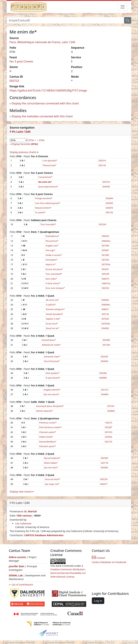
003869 (111, 411)
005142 (102, 165)
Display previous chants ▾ (24, 152)
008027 (105, 309)
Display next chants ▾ (22, 492)
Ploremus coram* (48, 423)
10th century (24, 516)
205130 (105, 314)
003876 (109, 208)
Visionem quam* (48, 446)
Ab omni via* (52, 300)
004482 (104, 468)
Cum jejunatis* (50, 161)
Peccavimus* (52, 241)
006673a (106, 283)
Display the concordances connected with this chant (45, 103)
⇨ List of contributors (21, 585)
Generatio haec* (52, 357)
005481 (105, 250)
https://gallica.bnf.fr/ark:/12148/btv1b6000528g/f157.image (48, 90)
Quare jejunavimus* (48, 187)
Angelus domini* (52, 390)
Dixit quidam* (53, 373)
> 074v (41, 140)
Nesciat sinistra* (43, 208)
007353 (105, 260)
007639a (106, 324)
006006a (106, 305)
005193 (109, 213)
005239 (105, 274)
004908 (103, 378)
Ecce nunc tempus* (55, 288)
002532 (105, 288)
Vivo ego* (50, 250)
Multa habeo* (51, 463)
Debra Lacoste (17, 557)
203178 (104, 463)
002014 (102, 161)
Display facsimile (25, 144)
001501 (111, 406)
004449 (106, 187)
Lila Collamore (23, 523)
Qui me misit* (51, 468)
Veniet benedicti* (55, 314)
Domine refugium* (55, 309)
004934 (104, 361)
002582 (104, 458)
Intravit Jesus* (49, 340)
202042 (109, 437)
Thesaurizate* (50, 165)
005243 (103, 224)
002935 (104, 357)
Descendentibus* (48, 442)
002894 (109, 198)
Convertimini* (45, 177)
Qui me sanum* (51, 394)
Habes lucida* (46, 437)
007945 (105, 246)
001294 (106, 345)
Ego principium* (52, 458)
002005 (109, 203)
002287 (109, 427)
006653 (105, 236)
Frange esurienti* (44, 198)
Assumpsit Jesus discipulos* (50, 406)
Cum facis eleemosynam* (48, 203)
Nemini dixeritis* (45, 411)
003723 (14, 81)
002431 (105, 269)
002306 (103, 373)
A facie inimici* (53, 283)
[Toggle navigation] (123, 7)
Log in (98, 601)
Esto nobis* (51, 279)
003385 (106, 340)
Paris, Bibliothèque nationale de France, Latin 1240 (42, 42)
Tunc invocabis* (48, 224)
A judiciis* (51, 305)
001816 (109, 432)
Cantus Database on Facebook (109, 562)
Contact (98, 558)
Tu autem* (40, 213)
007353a (106, 264)
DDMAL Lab (16, 575)
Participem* (52, 260)
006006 (105, 300)
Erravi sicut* (52, 324)
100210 (109, 423)
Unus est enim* (52, 479)
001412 (105, 390)
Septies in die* (53, 319)
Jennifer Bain (17, 566)
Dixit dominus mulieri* (50, 427)
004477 (104, 484)
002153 (109, 442)
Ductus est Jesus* (54, 269)
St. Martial (30, 511)
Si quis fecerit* (53, 378)
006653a (106, 241)
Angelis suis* (52, 246)
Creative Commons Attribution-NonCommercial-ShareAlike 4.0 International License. (68, 573)
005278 (104, 479)
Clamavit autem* (48, 432)
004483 (105, 394)
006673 (105, 279)
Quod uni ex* (53, 328)
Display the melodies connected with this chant (42, 116)
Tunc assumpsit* (54, 274)
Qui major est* (52, 484)
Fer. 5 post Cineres (21, 61)
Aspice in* (51, 264)
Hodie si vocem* (54, 255)
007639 (105, 319)
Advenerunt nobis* (51, 345)
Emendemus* (52, 236)
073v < (32, 140)
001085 (105, 255)
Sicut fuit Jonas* (52, 361)
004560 (105, 328)
